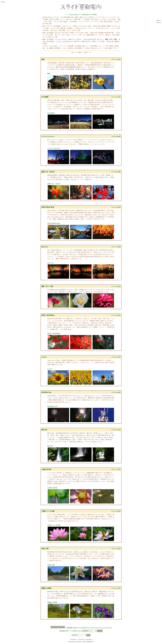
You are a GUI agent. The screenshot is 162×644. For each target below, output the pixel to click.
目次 (76, 15)
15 (110, 628)
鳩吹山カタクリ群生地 (86, 17)
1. (42, 17)
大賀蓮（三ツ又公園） (98, 41)
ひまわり (59, 41)
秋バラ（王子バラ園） (74, 30)
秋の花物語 (57, 26)
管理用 (94, 15)
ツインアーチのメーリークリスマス (106, 17)
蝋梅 (44, 39)
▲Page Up (159, 20)
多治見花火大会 (68, 41)
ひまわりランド (67, 26)
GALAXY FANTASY (61, 39)
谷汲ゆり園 (97, 26)
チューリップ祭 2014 (78, 35)
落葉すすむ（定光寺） (75, 39)
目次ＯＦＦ (88, 52)
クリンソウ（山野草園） (67, 46)
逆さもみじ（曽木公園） (74, 19)
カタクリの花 (55, 28)
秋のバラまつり (48, 26)
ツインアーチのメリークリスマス (89, 22)
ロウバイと (91, 28)
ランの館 (55, 37)
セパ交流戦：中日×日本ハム (91, 19)
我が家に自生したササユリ (51, 17)
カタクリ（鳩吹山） (105, 35)
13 (105, 628)
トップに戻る (70, 15)
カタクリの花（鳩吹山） (61, 22)
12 (102, 628)
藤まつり (85, 46)
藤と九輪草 (75, 17)
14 (108, 628)
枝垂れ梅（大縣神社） (67, 28)
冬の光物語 (73, 22)
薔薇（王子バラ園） (48, 286)
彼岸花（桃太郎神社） (48, 315)
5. (42, 46)
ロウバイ (116, 48)
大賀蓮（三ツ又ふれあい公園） (82, 26)
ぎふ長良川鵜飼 (65, 17)
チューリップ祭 (103, 46)
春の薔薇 (78, 46)
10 (97, 628)
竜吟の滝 (77, 41)
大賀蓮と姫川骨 (85, 41)
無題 (44, 33)
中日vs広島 (65, 33)
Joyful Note (73, 639)
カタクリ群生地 (68, 48)
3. (42, 33)
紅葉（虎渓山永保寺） (107, 22)
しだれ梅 (48, 37)
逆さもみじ (101, 39)
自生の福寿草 (78, 48)
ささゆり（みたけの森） (109, 19)
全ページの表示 (77, 52)
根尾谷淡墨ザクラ (92, 35)
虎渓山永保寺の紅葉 (90, 39)
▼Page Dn (159, 22)
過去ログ (89, 15)
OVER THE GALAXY (102, 28)
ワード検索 (82, 15)
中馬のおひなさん (81, 28)
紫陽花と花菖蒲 (46, 588)
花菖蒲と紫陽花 (106, 26)
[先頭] (75, 628)
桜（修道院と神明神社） (54, 48)
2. (42, 26)
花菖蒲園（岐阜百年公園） (106, 33)
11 (99, 628)
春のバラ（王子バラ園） (63, 35)
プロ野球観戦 (93, 46)
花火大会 (57, 33)
